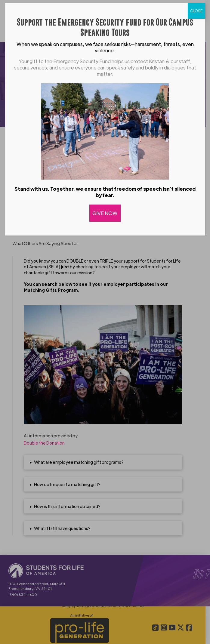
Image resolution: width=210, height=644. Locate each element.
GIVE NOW (105, 213)
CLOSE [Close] (196, 11)
